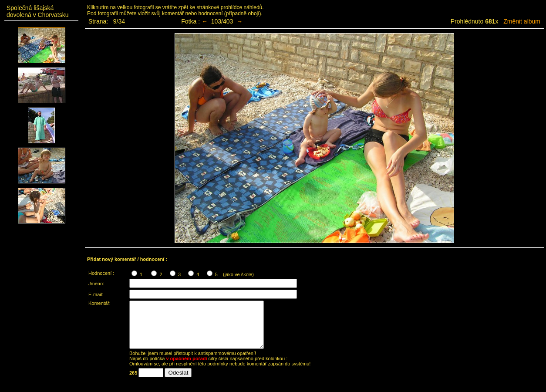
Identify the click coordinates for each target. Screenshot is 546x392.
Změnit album (522, 21)
